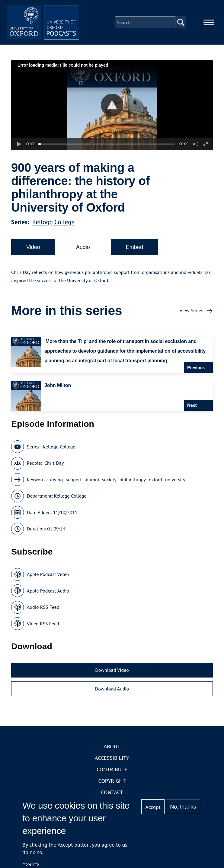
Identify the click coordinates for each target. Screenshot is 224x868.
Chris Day (54, 463)
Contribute (112, 769)
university (175, 480)
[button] (112, 105)
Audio (83, 247)
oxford (155, 480)
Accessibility (112, 758)
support (74, 480)
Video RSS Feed (43, 624)
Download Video (112, 670)
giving (56, 480)
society (109, 480)
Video (33, 247)
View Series (191, 310)
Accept (153, 807)
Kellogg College (53, 222)
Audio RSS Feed (43, 607)
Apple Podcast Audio (48, 591)
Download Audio (112, 689)
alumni (92, 480)
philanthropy (133, 480)
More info (31, 864)
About (112, 746)
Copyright (112, 781)
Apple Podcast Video (48, 574)
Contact (112, 792)
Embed (134, 247)
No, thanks (183, 807)
